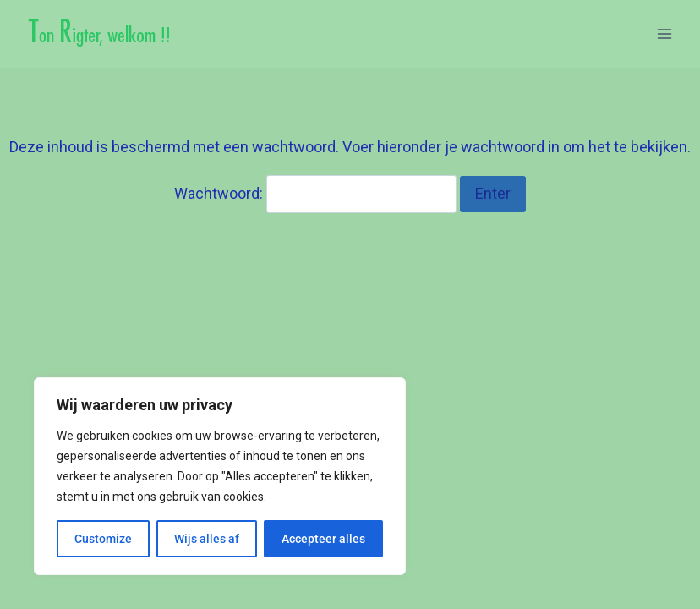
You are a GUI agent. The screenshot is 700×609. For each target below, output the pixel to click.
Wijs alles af (207, 539)
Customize (103, 539)
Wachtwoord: (315, 193)
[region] (220, 476)
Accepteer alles (323, 539)
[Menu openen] (664, 33)
